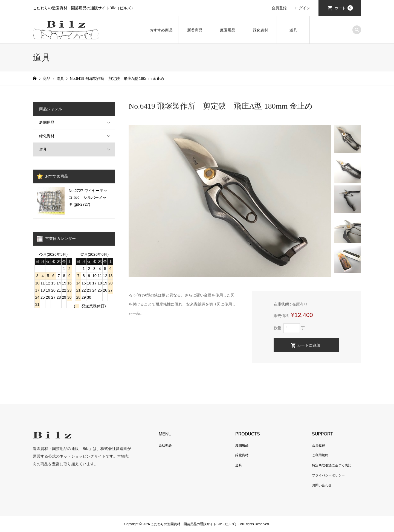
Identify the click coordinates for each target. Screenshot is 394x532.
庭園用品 (228, 30)
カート (344, 8)
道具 (293, 30)
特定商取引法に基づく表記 (332, 465)
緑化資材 (260, 30)
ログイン (303, 8)
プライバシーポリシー (328, 475)
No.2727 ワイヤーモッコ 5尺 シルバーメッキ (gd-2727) (88, 197)
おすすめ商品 (161, 30)
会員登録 (279, 8)
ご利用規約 (320, 455)
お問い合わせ (322, 485)
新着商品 (195, 30)
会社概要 (165, 445)
